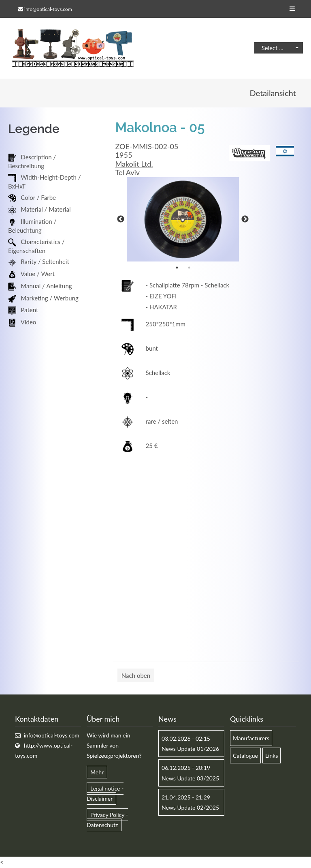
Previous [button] (121, 219)
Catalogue (245, 755)
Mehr (97, 772)
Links (272, 755)
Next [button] (245, 219)
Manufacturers (251, 738)
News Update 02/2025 (190, 807)
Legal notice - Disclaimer (105, 793)
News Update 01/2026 (190, 749)
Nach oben (136, 675)
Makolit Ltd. (134, 164)
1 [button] (177, 268)
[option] (183, 219)
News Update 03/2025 (190, 778)
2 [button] (189, 268)
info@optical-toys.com (48, 9)
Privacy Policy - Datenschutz (107, 820)
